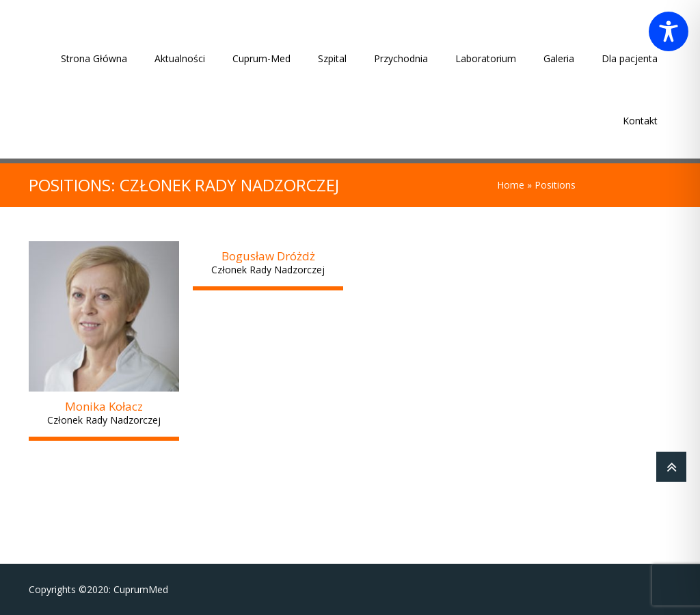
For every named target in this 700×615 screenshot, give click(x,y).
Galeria (559, 58)
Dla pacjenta (630, 58)
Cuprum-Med (261, 58)
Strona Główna (94, 58)
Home (511, 185)
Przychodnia (401, 58)
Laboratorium (486, 58)
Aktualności (180, 58)
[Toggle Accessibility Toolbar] (669, 31)
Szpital (332, 58)
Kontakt (640, 121)
